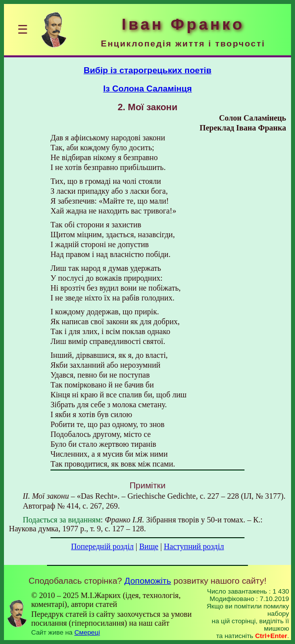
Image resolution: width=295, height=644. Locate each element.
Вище (149, 546)
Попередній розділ (102, 546)
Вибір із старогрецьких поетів (147, 70)
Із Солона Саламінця (147, 88)
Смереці (87, 632)
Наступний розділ (194, 546)
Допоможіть (147, 581)
